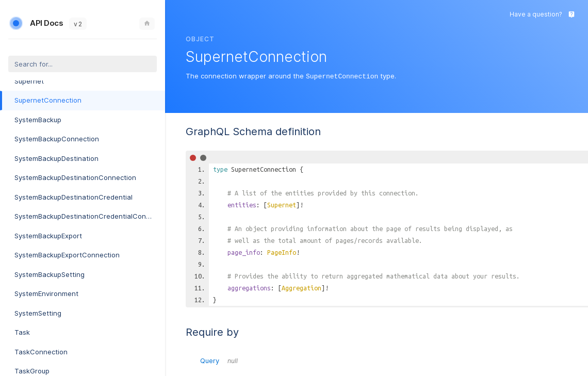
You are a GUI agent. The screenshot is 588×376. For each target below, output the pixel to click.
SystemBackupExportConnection (67, 255)
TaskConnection (41, 352)
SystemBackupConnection (57, 139)
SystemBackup (38, 120)
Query (219, 360)
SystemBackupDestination (56, 158)
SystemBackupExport (48, 236)
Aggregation (301, 287)
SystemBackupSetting (50, 274)
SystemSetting (38, 313)
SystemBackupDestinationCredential (73, 197)
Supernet (29, 81)
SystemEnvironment (46, 293)
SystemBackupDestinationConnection (75, 177)
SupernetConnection (48, 100)
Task (22, 332)
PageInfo (282, 252)
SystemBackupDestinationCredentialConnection (90, 216)
